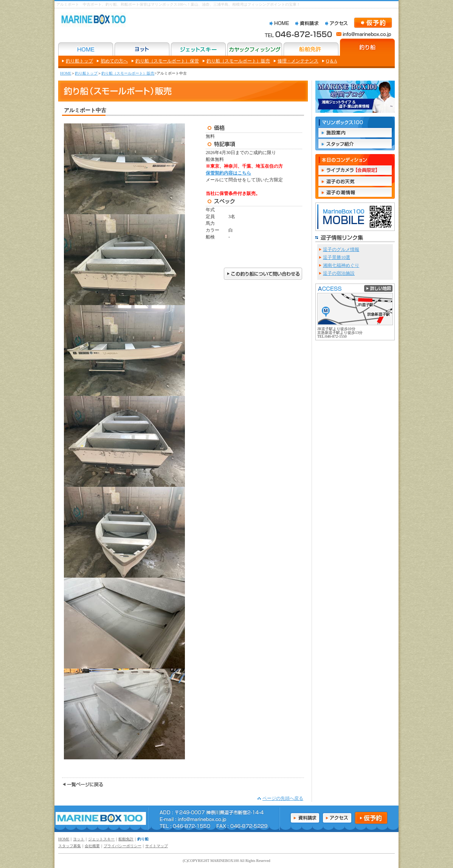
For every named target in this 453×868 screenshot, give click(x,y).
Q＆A (331, 61)
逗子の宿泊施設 (339, 273)
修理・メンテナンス (298, 61)
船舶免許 (126, 839)
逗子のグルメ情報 (341, 249)
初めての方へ (114, 61)
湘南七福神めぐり (341, 265)
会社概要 (92, 846)
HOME (66, 73)
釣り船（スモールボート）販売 (238, 61)
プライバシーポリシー (123, 846)
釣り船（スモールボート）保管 (167, 61)
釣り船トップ (79, 61)
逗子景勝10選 (337, 257)
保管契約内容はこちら (228, 173)
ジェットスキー (101, 839)
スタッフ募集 (70, 846)
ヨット (79, 839)
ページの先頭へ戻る (283, 798)
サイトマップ (157, 846)
